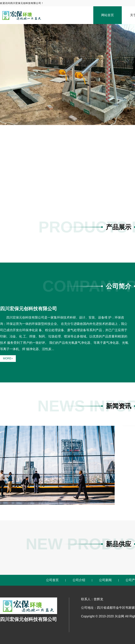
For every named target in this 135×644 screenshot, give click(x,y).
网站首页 (108, 15)
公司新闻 (105, 580)
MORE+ (8, 358)
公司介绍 (79, 580)
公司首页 (52, 580)
